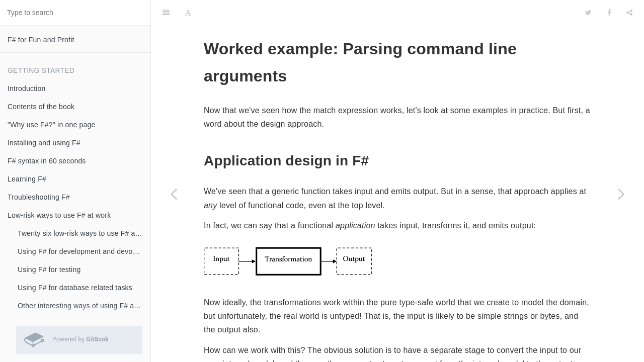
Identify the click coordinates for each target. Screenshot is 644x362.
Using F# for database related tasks (75, 288)
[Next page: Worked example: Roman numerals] (621, 194)
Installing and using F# (44, 143)
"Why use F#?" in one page (51, 125)
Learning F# (27, 179)
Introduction (27, 88)
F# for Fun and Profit (41, 40)
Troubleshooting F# (39, 197)
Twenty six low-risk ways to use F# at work (84, 233)
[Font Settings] (188, 13)
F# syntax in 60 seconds (47, 161)
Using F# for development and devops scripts (84, 251)
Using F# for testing (49, 269)
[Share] (629, 13)
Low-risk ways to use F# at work (59, 215)
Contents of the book (41, 107)
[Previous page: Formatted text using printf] (174, 194)
